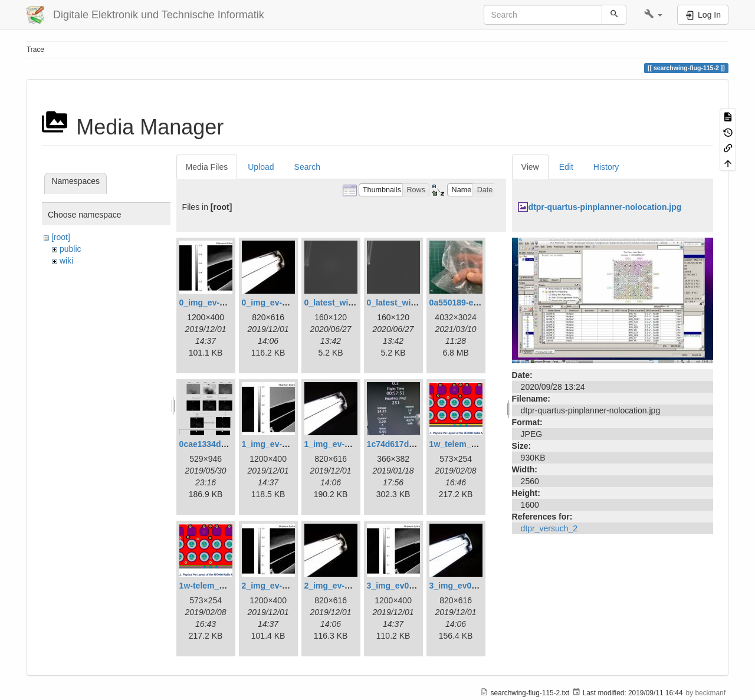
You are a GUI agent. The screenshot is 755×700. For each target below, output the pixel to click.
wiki (66, 261)
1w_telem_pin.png (465, 444)
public (70, 249)
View (530, 167)
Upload (261, 167)
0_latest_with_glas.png (349, 303)
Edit (566, 167)
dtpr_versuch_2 (549, 528)
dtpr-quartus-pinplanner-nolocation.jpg (605, 207)
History (606, 167)
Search (307, 167)
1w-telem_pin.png (214, 586)
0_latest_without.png (408, 303)
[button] (653, 15)
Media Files (207, 167)
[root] (61, 237)
